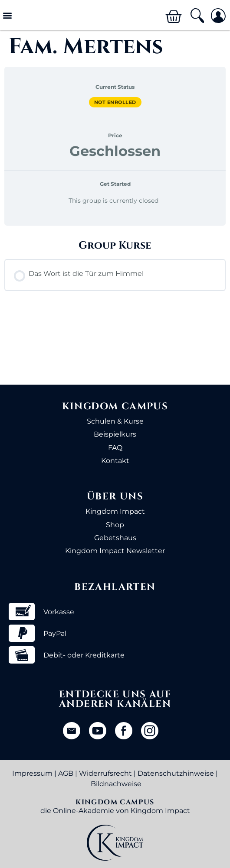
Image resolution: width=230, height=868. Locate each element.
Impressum (32, 773)
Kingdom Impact (115, 511)
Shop (115, 525)
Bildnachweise (116, 784)
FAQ (115, 448)
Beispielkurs (115, 434)
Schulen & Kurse (115, 421)
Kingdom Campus (115, 406)
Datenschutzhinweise (176, 773)
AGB (66, 773)
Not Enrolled (115, 102)
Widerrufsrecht (105, 773)
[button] (7, 15)
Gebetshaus (115, 538)
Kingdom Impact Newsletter (115, 551)
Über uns (115, 497)
